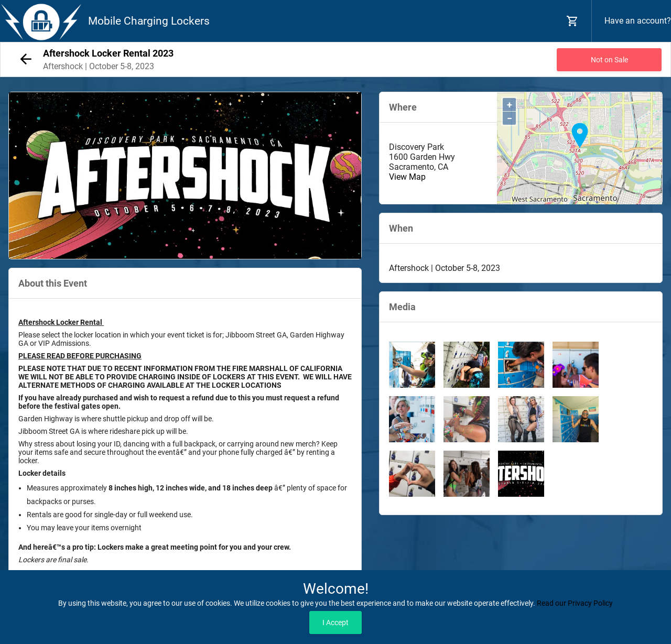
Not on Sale (609, 60)
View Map (407, 177)
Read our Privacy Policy (575, 603)
